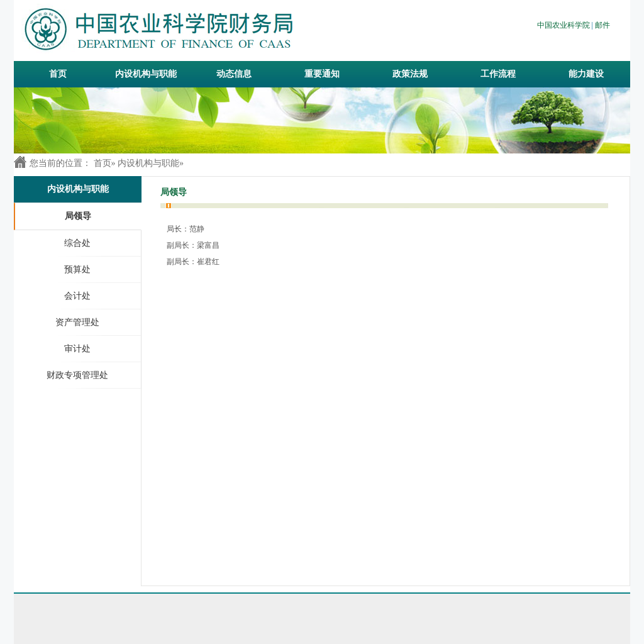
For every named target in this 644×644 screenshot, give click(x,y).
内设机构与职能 (148, 163)
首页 (58, 74)
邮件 (602, 25)
